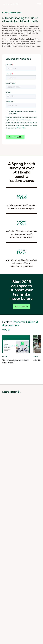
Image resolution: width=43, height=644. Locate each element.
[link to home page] (11, 4)
